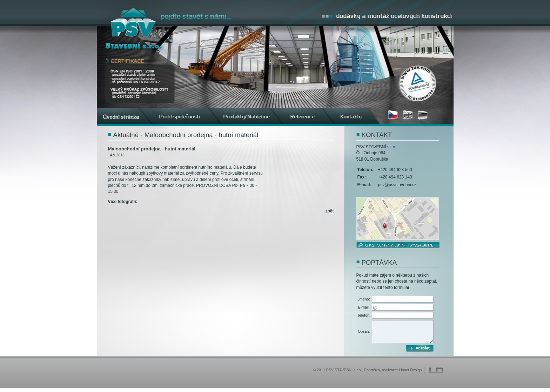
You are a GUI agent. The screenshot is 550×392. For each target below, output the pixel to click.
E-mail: (364, 307)
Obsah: (364, 333)
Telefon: (364, 315)
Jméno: (364, 299)
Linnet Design (410, 374)
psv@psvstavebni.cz (397, 185)
